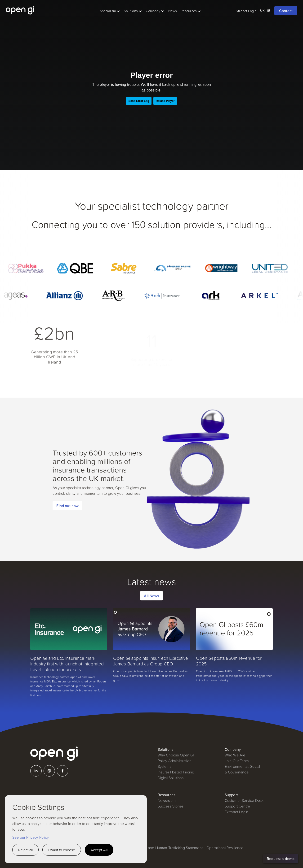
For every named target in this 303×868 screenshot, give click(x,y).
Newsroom (167, 800)
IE (269, 11)
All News (151, 596)
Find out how (67, 506)
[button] (110, 11)
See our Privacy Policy (31, 837)
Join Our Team (237, 761)
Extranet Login (236, 812)
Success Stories (171, 806)
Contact (286, 11)
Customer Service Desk (244, 800)
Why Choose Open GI (176, 755)
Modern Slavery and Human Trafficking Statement (162, 848)
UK (262, 11)
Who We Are (235, 755)
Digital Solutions (171, 778)
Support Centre (237, 806)
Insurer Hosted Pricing (176, 772)
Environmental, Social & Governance (242, 769)
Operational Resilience (225, 848)
